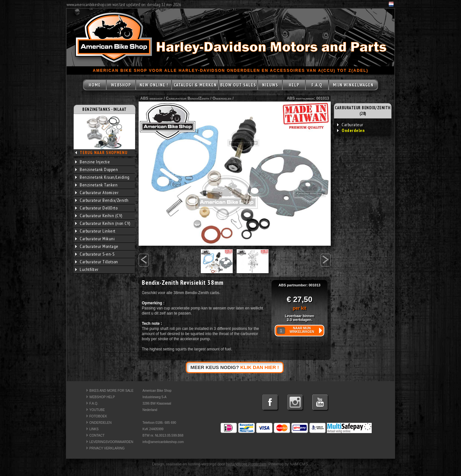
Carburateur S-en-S (95, 254)
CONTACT (97, 435)
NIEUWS (270, 85)
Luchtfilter (87, 269)
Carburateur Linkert (95, 231)
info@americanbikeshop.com (163, 442)
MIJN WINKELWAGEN (353, 85)
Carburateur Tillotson (97, 262)
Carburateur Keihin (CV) (99, 216)
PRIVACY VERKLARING (107, 448)
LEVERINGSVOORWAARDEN (111, 442)
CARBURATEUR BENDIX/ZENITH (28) (363, 111)
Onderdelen (222, 98)
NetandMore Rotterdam (246, 464)
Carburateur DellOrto (96, 208)
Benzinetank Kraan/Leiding (102, 177)
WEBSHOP (121, 85)
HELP (294, 85)
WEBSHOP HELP (102, 397)
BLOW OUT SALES (238, 85)
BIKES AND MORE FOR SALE (111, 391)
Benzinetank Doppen (97, 169)
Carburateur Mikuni (95, 239)
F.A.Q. (94, 403)
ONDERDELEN (100, 423)
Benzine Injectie (93, 162)
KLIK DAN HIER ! (260, 367)
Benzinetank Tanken (96, 185)
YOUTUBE (97, 410)
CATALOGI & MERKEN (195, 85)
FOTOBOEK (98, 416)
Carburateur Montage (97, 246)
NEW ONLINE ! (154, 85)
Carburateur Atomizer (97, 193)
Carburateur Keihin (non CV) (103, 223)
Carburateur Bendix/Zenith (102, 200)
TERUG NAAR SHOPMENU (104, 153)
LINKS (94, 429)
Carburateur (350, 125)
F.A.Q (317, 85)
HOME (95, 85)
